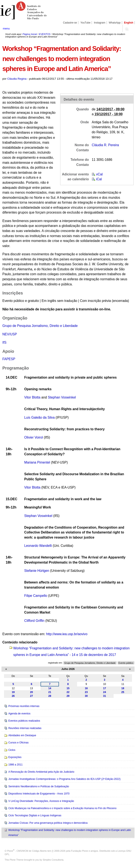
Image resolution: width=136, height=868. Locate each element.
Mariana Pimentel (37, 462)
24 (105, 692)
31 (105, 696)
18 (123, 688)
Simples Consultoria (53, 860)
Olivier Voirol (34, 437)
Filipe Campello (36, 596)
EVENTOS (45, 34)
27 (31, 696)
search (126, 28)
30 (86, 696)
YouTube (86, 23)
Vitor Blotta (32, 397)
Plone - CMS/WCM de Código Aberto (27, 851)
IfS (4, 342)
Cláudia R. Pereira (105, 145)
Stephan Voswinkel (62, 397)
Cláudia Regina (17, 79)
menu (6, 28)
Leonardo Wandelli (38, 546)
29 (68, 696)
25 (123, 692)
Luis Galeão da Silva (39, 417)
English (129, 23)
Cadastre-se (70, 23)
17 (105, 688)
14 (50, 688)
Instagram (100, 23)
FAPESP (9, 359)
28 (50, 696)
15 (68, 688)
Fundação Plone (80, 851)
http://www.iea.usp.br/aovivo (67, 634)
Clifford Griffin (34, 621)
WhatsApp (115, 23)
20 (31, 692)
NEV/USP (10, 334)
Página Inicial (30, 34)
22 (68, 692)
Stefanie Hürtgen (37, 571)
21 (50, 692)
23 (86, 692)
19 (13, 692)
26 (13, 696)
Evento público (126, 663)
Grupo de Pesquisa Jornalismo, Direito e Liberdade (40, 326)
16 (86, 688)
